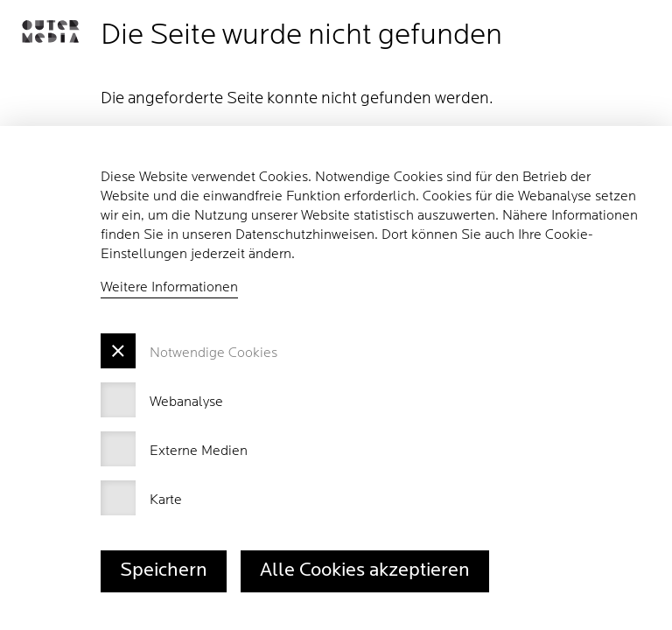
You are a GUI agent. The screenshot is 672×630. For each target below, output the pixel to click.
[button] (50, 32)
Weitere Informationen (169, 288)
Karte (166, 500)
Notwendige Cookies (213, 353)
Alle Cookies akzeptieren (365, 571)
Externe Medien (199, 451)
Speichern (164, 571)
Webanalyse (186, 402)
